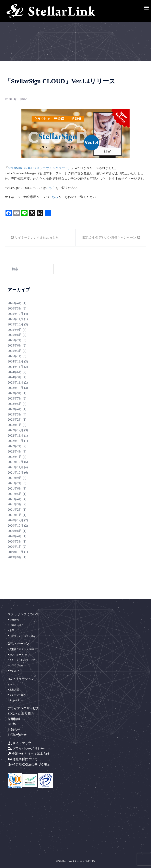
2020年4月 (15, 536)
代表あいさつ (16, 625)
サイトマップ (19, 743)
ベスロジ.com (16, 665)
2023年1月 (15, 425)
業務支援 (13, 690)
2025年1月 (15, 356)
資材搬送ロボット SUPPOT (23, 649)
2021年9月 (15, 478)
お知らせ (14, 730)
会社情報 (13, 620)
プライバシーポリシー (26, 749)
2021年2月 (15, 510)
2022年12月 (16, 430)
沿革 (11, 630)
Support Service (16, 700)
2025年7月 (15, 340)
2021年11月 (15, 467)
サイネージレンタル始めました (35, 237)
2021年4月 (15, 499)
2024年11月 (15, 367)
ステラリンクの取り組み (22, 636)
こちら (51, 188)
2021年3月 (15, 504)
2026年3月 (15, 308)
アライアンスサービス (23, 708)
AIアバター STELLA (19, 655)
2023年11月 (15, 382)
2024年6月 (15, 372)
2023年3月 (15, 414)
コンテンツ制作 (17, 695)
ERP (11, 684)
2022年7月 (15, 446)
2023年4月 (15, 409)
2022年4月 (15, 451)
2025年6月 (15, 345)
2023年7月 (15, 398)
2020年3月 (15, 541)
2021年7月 (15, 483)
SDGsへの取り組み (21, 714)
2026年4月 (15, 303)
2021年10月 (16, 473)
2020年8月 (15, 531)
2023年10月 (16, 388)
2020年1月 (15, 547)
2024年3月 (15, 377)
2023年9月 (15, 393)
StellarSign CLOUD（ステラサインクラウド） (40, 168)
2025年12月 (16, 314)
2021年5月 (15, 494)
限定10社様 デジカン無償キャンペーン (111, 237)
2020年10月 (16, 526)
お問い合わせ (17, 735)
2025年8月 (15, 335)
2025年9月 (15, 330)
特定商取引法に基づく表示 (29, 764)
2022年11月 (15, 435)
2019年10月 (16, 552)
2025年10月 (16, 324)
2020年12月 (16, 520)
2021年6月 (15, 488)
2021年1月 (15, 515)
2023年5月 (15, 404)
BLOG (12, 724)
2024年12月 (16, 361)
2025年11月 (15, 319)
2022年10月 (16, 441)
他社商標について (23, 759)
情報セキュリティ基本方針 (29, 754)
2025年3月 (15, 351)
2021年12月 (16, 462)
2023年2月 (15, 420)
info (24, 99)
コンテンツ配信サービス (22, 660)
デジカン (13, 671)
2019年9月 (15, 557)
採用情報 (14, 719)
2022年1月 (15, 457)
